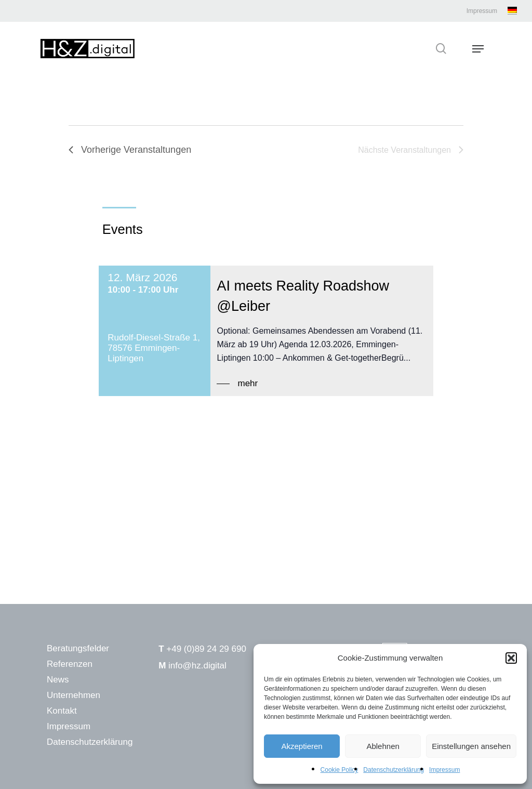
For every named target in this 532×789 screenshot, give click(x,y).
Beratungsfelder (78, 648)
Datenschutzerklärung (394, 770)
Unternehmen (74, 695)
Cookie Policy (340, 770)
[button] (511, 658)
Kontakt (62, 711)
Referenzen (70, 664)
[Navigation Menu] (478, 49)
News (58, 680)
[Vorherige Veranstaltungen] (130, 150)
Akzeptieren (302, 746)
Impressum (444, 770)
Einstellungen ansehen (471, 746)
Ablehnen (383, 746)
